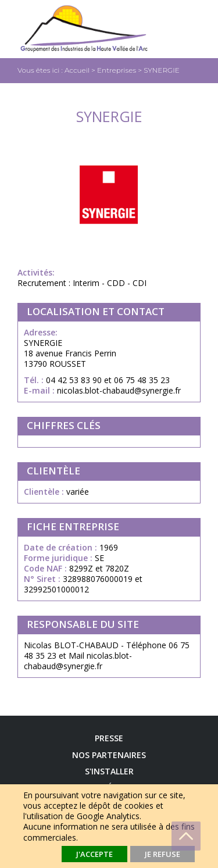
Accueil (77, 70)
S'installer (109, 771)
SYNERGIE (162, 70)
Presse (109, 738)
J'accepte (94, 854)
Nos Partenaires (109, 755)
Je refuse (162, 854)
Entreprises (117, 70)
